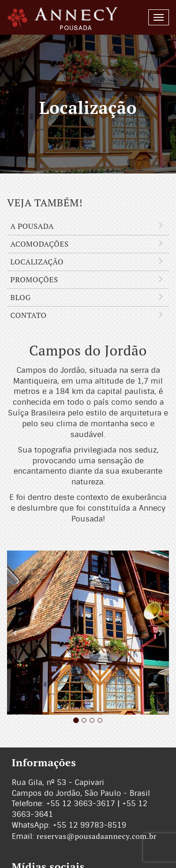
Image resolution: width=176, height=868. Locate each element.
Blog (88, 298)
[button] (15, 633)
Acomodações (88, 244)
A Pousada (88, 226)
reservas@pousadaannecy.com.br (97, 836)
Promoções (88, 280)
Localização (88, 262)
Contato (88, 315)
